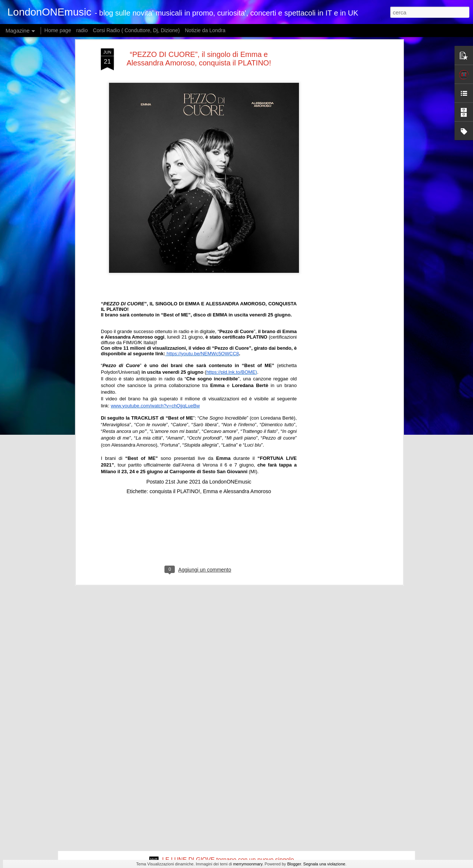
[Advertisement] (199, 469)
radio (82, 30)
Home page (58, 30)
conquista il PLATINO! (175, 421)
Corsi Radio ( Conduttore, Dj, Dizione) (136, 30)
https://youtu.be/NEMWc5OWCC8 (203, 284)
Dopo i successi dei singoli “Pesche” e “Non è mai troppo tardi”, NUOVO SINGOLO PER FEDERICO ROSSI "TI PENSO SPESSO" (228, 782)
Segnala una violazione (324, 864)
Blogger (294, 864)
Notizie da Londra (205, 30)
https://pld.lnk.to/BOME (231, 302)
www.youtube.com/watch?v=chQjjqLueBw (155, 336)
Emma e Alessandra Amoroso (237, 421)
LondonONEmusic (230, 412)
